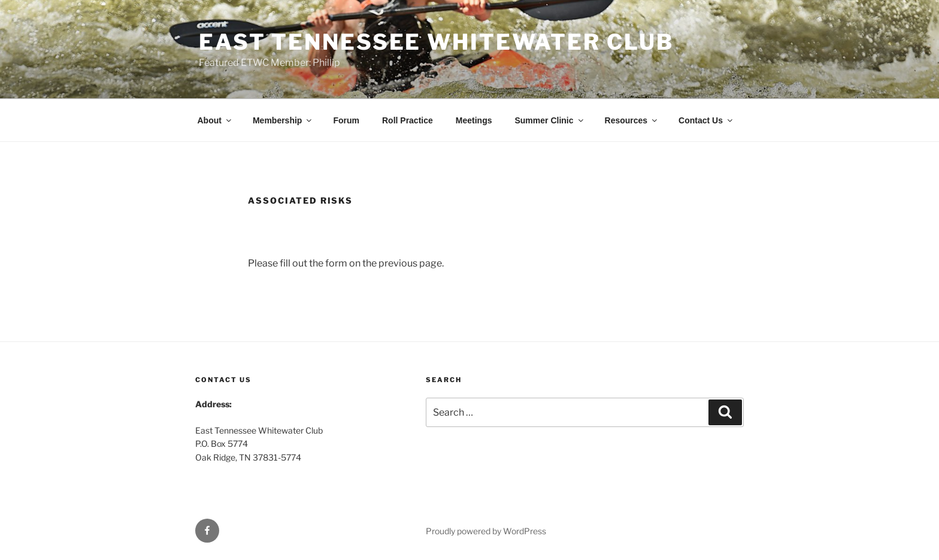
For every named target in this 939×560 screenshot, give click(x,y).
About (215, 120)
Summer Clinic (549, 120)
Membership (283, 120)
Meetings (474, 120)
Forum (346, 120)
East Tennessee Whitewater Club (436, 42)
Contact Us (706, 120)
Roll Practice (408, 120)
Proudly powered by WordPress (486, 531)
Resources (632, 120)
